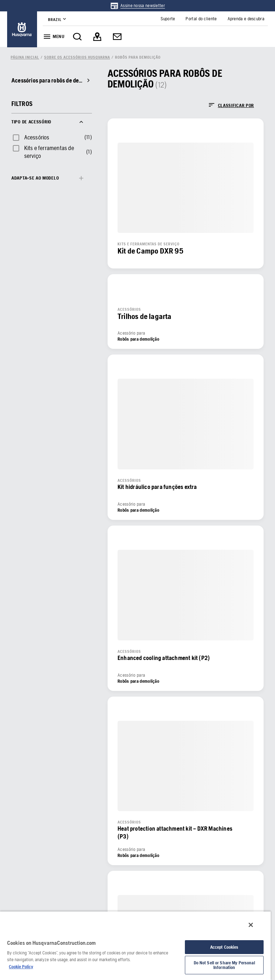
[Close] (251, 925)
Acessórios (37, 137)
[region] (135, 946)
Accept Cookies (224, 947)
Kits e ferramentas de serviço (49, 152)
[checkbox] (30, 137)
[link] (137, 6)
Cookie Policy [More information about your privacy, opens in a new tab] (21, 967)
